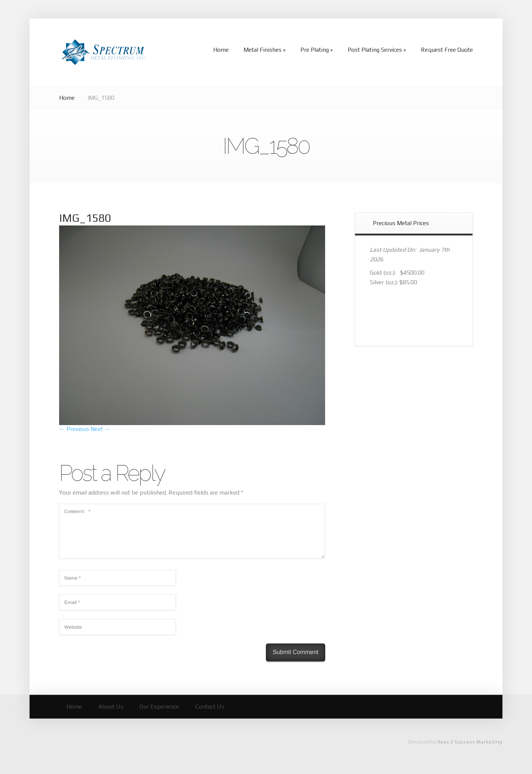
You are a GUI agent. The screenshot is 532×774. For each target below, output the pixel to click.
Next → (100, 429)
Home (67, 98)
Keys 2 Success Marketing (470, 751)
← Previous (74, 429)
